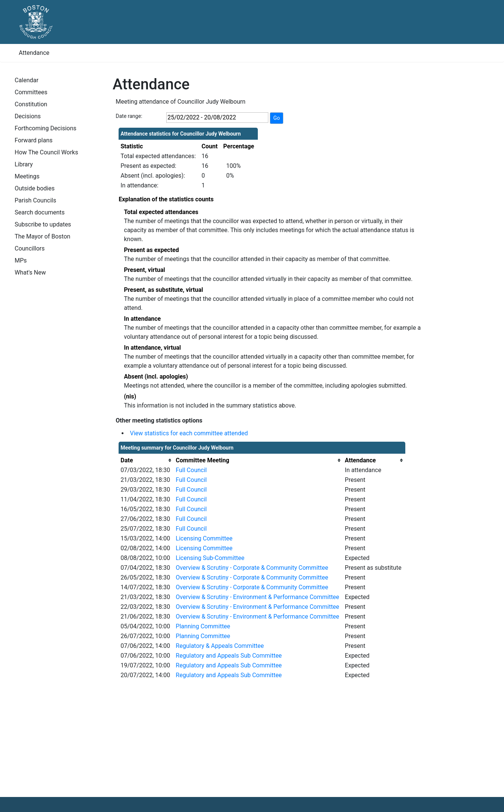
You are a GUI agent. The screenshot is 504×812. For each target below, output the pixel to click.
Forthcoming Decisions (46, 128)
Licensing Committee (204, 538)
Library (24, 164)
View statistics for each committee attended (189, 433)
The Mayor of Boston (42, 236)
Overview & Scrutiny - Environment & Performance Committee (257, 597)
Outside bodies (35, 188)
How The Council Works (46, 152)
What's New (30, 272)
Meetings (27, 176)
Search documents (40, 212)
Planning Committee (203, 626)
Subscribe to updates (43, 224)
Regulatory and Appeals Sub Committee (229, 656)
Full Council (191, 470)
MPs (21, 260)
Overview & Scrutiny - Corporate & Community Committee (252, 568)
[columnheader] (146, 460)
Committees (31, 92)
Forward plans (34, 140)
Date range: (129, 116)
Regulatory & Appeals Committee (220, 646)
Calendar (26, 80)
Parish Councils (35, 200)
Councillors (30, 248)
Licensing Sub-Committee (210, 558)
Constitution (31, 104)
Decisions (28, 116)
